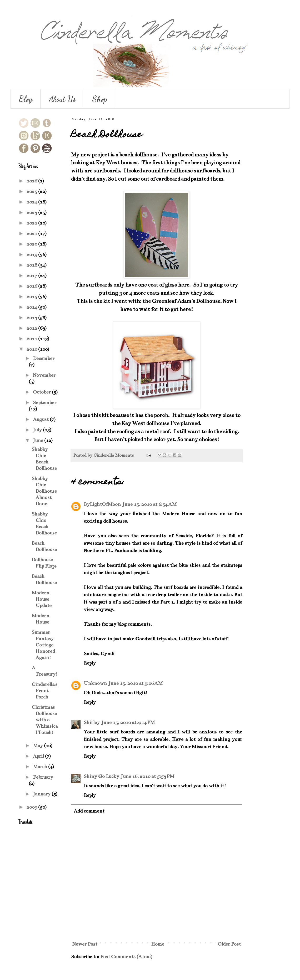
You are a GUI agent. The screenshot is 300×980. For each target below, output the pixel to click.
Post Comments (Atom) (126, 957)
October (42, 392)
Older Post (229, 944)
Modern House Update (42, 599)
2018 (32, 265)
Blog (26, 99)
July (38, 430)
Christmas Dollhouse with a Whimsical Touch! (45, 720)
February (43, 777)
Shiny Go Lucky (101, 776)
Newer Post (85, 944)
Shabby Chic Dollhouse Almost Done (44, 491)
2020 (32, 244)
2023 (32, 212)
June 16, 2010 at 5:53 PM (147, 776)
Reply (90, 663)
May (38, 746)
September (45, 402)
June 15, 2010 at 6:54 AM (149, 504)
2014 (32, 307)
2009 (32, 807)
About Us (62, 99)
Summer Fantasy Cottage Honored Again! (43, 645)
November (44, 375)
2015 (32, 297)
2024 (32, 202)
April (39, 756)
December (44, 358)
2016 (32, 286)
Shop (100, 99)
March (41, 767)
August (41, 419)
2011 (32, 339)
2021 (32, 233)
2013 (32, 318)
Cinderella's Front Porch (44, 691)
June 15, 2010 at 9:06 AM (136, 683)
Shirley (92, 722)
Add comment (89, 811)
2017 (32, 275)
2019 (32, 254)
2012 (32, 328)
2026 (32, 181)
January (42, 794)
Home (158, 944)
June (39, 440)
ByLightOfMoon (102, 504)
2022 (32, 223)
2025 (32, 191)
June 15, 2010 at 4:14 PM (128, 722)
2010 (32, 349)
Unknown (95, 683)
